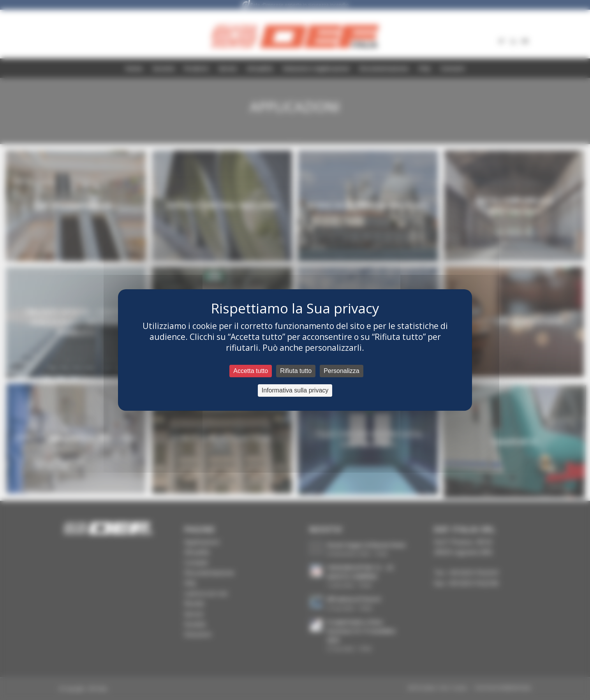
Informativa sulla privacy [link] (295, 390)
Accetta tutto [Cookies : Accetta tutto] (251, 371)
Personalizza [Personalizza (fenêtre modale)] (342, 371)
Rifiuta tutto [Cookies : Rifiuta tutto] (296, 371)
